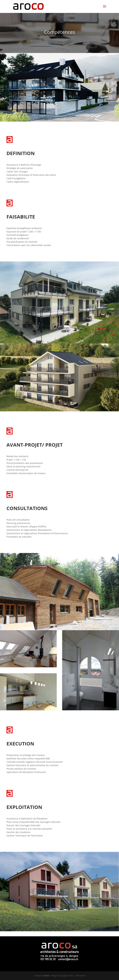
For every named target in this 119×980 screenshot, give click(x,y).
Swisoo (47, 976)
